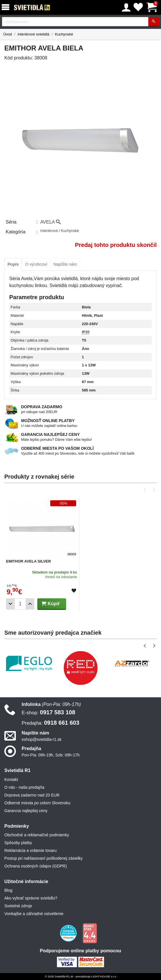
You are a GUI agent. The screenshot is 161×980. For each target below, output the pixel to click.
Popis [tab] (13, 264)
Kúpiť (51, 604)
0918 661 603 (50, 723)
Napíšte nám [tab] (65, 264)
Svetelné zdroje (18, 906)
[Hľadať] (154, 22)
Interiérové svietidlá (33, 34)
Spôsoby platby (18, 843)
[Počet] (20, 604)
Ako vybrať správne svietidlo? (31, 898)
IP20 (86, 332)
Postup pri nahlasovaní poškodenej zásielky (44, 858)
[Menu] (7, 7)
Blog (8, 890)
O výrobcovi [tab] (36, 264)
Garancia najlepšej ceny (26, 811)
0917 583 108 (48, 712)
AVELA (50, 222)
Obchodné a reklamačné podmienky (37, 835)
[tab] (13, 265)
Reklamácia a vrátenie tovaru (30, 850)
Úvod (8, 34)
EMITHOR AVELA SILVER (28, 561)
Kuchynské (64, 34)
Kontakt (11, 779)
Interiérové (50, 231)
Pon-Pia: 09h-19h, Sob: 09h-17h (51, 755)
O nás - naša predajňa (24, 787)
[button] (146, 490)
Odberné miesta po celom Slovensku (37, 803)
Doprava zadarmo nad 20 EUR (32, 795)
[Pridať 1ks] (30, 604)
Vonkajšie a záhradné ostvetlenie (34, 914)
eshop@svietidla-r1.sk (42, 739)
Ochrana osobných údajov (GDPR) (35, 866)
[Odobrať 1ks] (10, 604)
